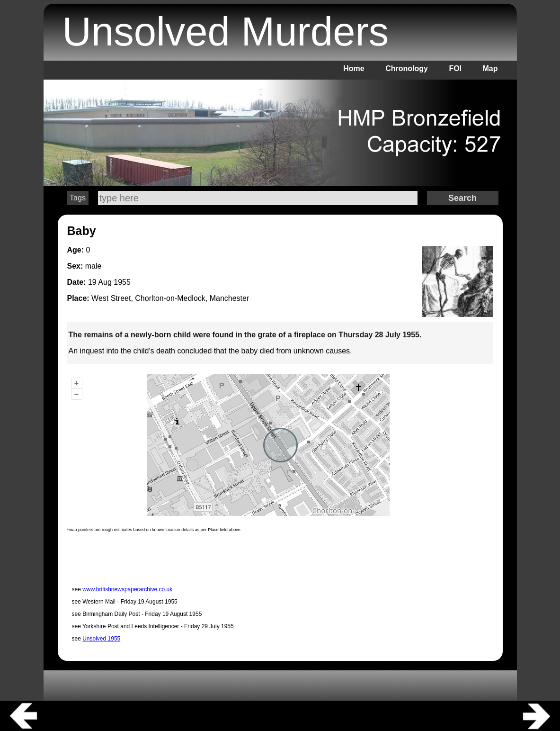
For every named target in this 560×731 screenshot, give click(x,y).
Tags (78, 198)
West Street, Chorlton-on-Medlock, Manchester (170, 298)
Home (354, 68)
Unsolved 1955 (101, 639)
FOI (455, 68)
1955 (122, 282)
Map (490, 68)
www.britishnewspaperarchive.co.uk (127, 589)
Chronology (407, 68)
